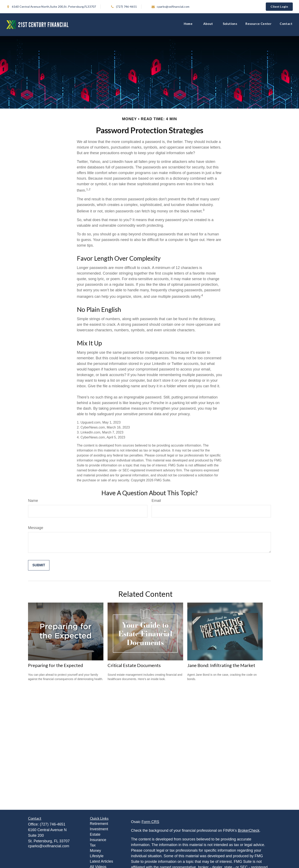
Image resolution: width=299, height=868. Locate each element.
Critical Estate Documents (134, 665)
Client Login (279, 7)
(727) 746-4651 (124, 7)
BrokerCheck (249, 830)
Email (156, 501)
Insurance (98, 840)
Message (36, 528)
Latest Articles (102, 861)
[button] (189, 25)
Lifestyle (97, 856)
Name (33, 501)
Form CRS (150, 822)
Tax (93, 845)
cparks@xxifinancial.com (168, 7)
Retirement (99, 824)
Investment (99, 829)
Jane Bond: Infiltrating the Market (221, 665)
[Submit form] (39, 565)
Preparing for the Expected (56, 665)
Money (96, 851)
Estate (95, 834)
